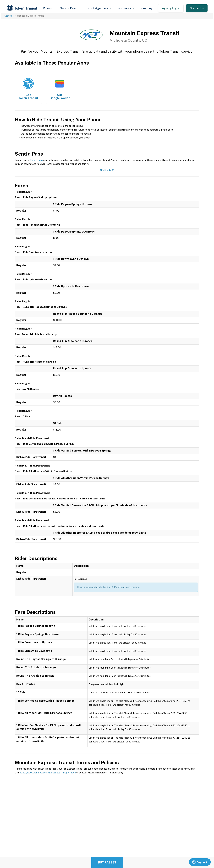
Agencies (9, 16)
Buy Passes (107, 862)
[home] (23, 8)
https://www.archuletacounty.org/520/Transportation (48, 773)
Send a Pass (36, 160)
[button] (49, 8)
